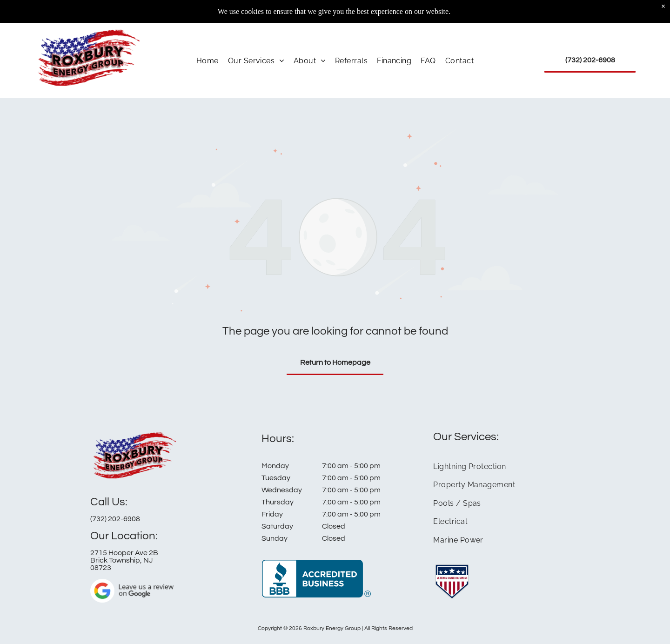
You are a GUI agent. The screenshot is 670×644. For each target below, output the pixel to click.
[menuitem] (208, 43)
